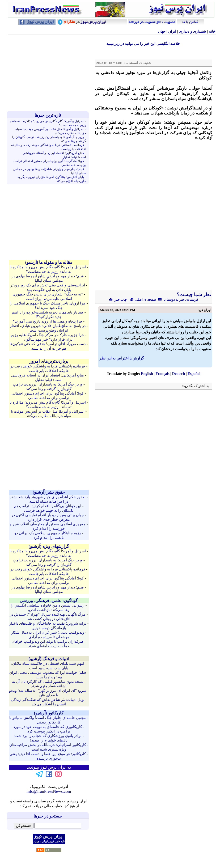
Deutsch (179, 374)
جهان (162, 31)
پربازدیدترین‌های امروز (49, 361)
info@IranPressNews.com (49, 791)
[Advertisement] (49, 73)
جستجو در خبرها (48, 816)
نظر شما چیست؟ (193, 295)
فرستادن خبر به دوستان (177, 300)
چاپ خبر (118, 300)
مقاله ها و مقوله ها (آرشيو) (49, 262)
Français (163, 374)
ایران (172, 31)
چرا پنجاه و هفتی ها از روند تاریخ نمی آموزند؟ (48, 321)
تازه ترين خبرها (48, 115)
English (147, 374)
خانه (212, 31)
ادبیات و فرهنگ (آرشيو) (49, 659)
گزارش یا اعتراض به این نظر (122, 358)
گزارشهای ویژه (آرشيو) (49, 546)
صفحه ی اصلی (143, 300)
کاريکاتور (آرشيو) (49, 713)
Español (194, 374)
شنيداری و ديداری (192, 31)
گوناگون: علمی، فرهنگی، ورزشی (49, 601)
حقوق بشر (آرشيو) (49, 492)
